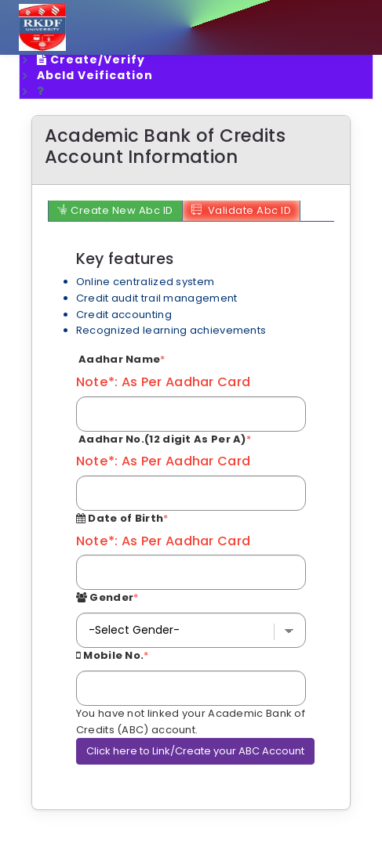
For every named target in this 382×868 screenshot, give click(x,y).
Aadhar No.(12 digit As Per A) (161, 439)
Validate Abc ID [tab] (242, 210)
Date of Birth (120, 518)
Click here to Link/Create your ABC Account (195, 751)
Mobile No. (110, 655)
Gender (105, 597)
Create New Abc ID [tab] (115, 210)
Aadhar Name (118, 359)
